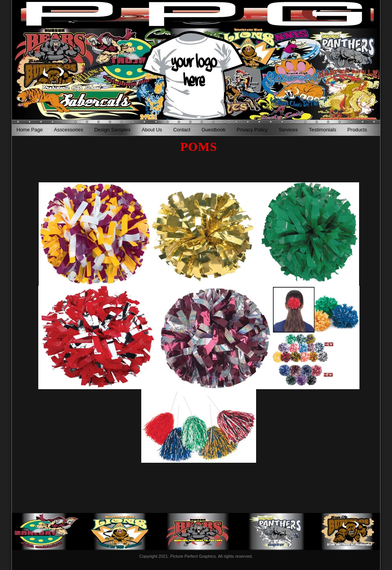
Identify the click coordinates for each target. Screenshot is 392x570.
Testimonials (323, 130)
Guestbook (213, 130)
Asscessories (69, 130)
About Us (152, 130)
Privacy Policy (252, 130)
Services (288, 130)
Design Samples (112, 130)
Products (357, 130)
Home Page (30, 130)
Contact (182, 130)
